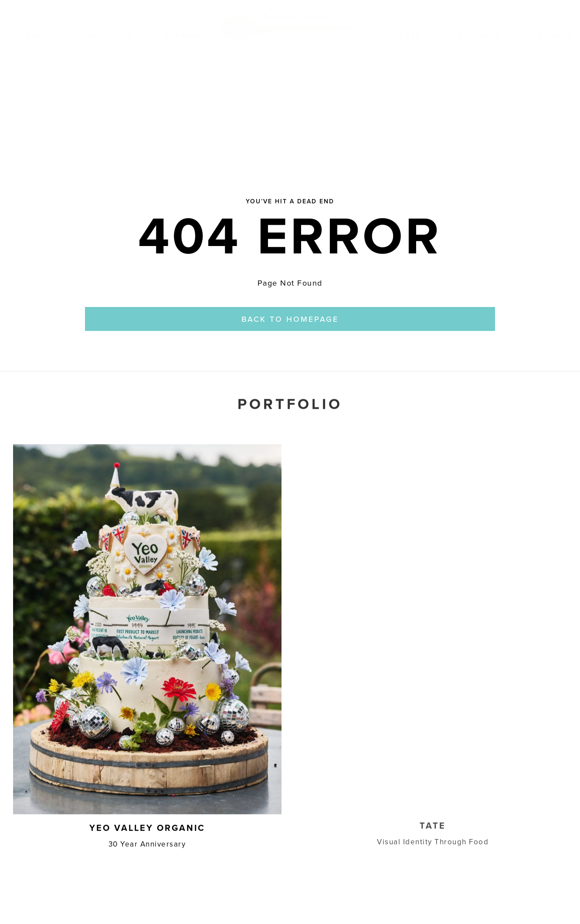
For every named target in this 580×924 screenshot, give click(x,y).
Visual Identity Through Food (433, 835)
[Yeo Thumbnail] (147, 447)
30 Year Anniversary (147, 843)
